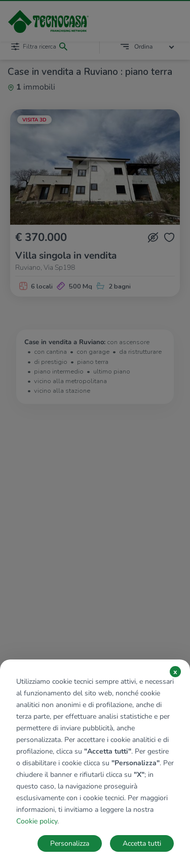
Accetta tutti (142, 843)
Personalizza (70, 843)
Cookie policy (37, 821)
